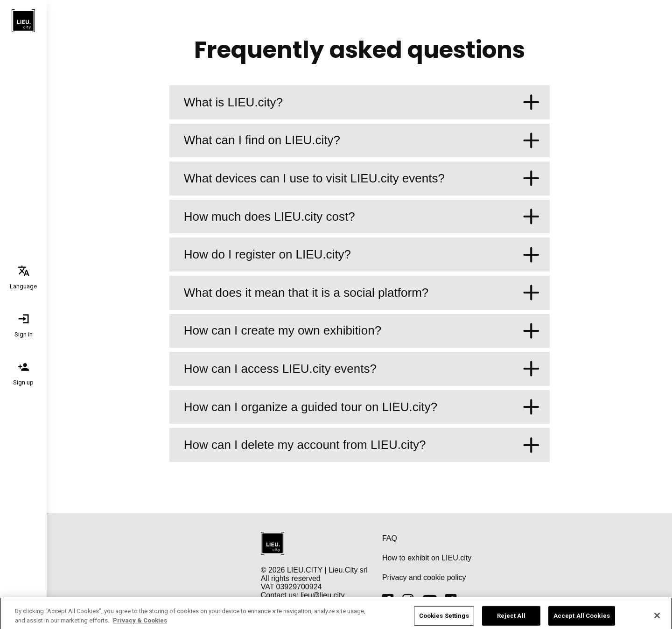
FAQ (390, 538)
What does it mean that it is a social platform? (362, 293)
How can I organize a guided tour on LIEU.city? (362, 407)
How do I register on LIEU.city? (362, 255)
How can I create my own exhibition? (362, 331)
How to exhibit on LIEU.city (427, 558)
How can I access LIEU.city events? (362, 369)
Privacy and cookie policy (424, 577)
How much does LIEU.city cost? (362, 217)
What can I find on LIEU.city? (362, 141)
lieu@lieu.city (323, 595)
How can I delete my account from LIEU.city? (362, 445)
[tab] (23, 277)
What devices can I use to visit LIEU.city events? (362, 178)
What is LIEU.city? (362, 102)
